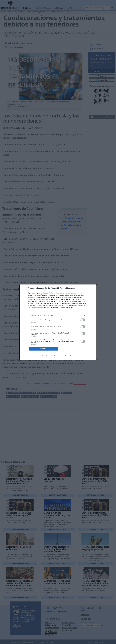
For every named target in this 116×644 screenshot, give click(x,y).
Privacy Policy (69, 356)
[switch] (83, 320)
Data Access (58, 356)
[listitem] (58, 315)
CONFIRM (44, 349)
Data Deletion (47, 356)
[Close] (93, 288)
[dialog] (58, 322)
